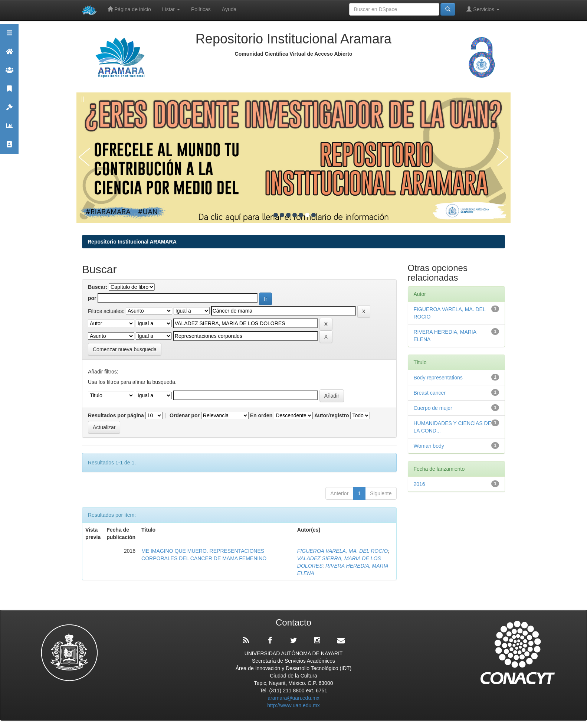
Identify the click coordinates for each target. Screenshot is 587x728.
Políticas (201, 9)
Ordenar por (185, 415)
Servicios (483, 9)
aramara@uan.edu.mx (293, 698)
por (92, 298)
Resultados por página (116, 415)
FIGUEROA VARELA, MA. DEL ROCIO (342, 551)
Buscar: (98, 287)
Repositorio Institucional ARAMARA (132, 242)
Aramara (9, 55)
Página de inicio (129, 9)
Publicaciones (9, 92)
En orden (261, 415)
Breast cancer (430, 393)
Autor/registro (332, 415)
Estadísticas (9, 129)
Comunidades (9, 73)
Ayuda (229, 9)
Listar (171, 9)
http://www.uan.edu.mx (293, 705)
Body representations (438, 378)
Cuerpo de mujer (433, 408)
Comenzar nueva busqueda (125, 349)
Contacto (9, 148)
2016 (419, 484)
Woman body (429, 446)
